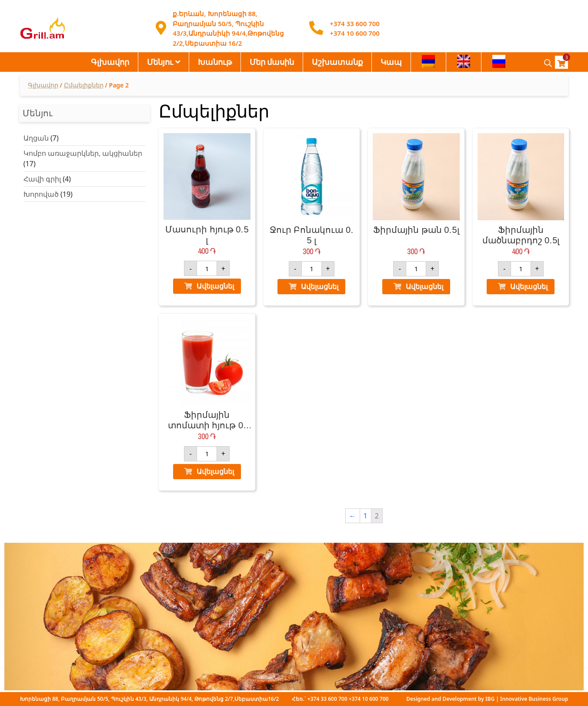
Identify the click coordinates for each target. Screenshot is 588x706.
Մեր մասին (272, 62)
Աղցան (36, 138)
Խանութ (215, 62)
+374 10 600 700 (355, 33)
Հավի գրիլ (42, 179)
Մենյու (160, 62)
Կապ (391, 62)
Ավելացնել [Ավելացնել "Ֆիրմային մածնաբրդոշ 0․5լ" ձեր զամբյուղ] (529, 286)
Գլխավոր (110, 62)
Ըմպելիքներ (84, 85)
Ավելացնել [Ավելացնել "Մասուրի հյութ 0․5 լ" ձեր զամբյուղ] (215, 286)
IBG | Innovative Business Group (527, 699)
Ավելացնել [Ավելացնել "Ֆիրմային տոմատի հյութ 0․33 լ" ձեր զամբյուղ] (215, 471)
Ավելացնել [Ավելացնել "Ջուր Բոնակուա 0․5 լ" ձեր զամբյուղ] (320, 286)
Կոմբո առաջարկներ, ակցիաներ (83, 153)
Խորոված (41, 194)
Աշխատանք (337, 62)
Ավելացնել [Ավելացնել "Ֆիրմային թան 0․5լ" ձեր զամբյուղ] (424, 286)
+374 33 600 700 (355, 24)
